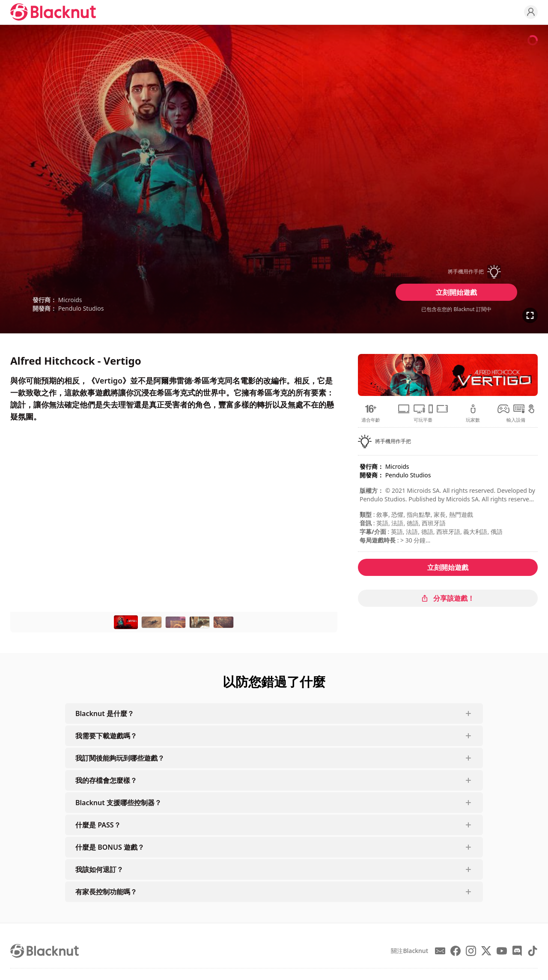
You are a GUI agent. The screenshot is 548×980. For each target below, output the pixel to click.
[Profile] (531, 12)
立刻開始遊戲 (456, 292)
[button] (456, 272)
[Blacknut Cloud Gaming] (53, 12)
